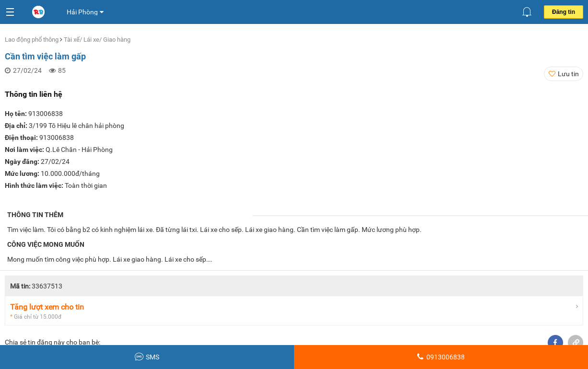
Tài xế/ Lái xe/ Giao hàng (97, 40)
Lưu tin (568, 74)
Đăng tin (564, 12)
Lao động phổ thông (32, 40)
